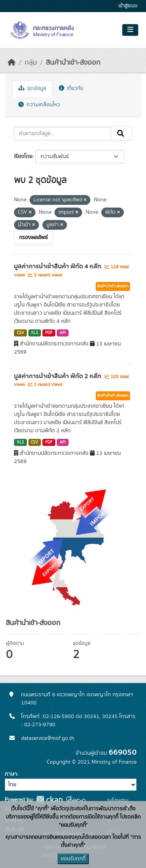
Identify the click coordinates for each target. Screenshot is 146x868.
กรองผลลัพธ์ (33, 238)
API (63, 333)
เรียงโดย (23, 157)
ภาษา (11, 774)
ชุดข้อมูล (32, 88)
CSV (20, 333)
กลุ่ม (31, 63)
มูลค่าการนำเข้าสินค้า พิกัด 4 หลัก (58, 266)
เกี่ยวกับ (71, 88)
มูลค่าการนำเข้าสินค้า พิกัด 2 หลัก (58, 376)
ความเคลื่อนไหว (39, 105)
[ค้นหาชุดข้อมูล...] (62, 134)
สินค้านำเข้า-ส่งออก (73, 63)
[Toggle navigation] (130, 30)
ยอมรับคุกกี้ (73, 859)
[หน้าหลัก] (12, 63)
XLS (34, 333)
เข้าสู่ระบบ (128, 6)
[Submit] (121, 134)
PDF (49, 333)
